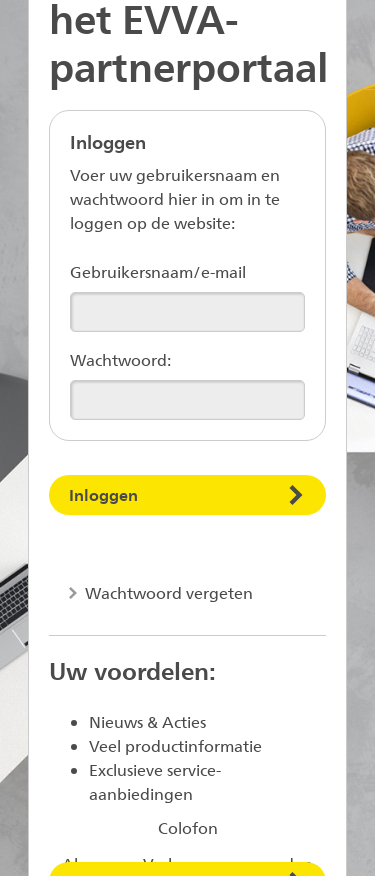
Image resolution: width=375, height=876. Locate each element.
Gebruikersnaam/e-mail (158, 271)
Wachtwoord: (120, 359)
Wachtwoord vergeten (167, 592)
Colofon (188, 827)
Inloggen (103, 494)
